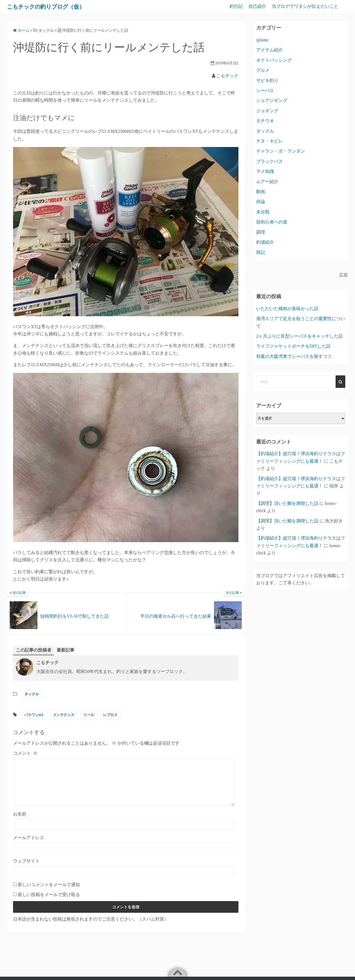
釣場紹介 (265, 242)
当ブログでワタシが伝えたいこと (305, 6)
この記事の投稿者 (34, 650)
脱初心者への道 (272, 222)
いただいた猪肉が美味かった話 (287, 309)
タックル (32, 694)
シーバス (265, 90)
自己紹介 (257, 6)
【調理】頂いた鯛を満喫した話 (287, 503)
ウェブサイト (26, 870)
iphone (262, 40)
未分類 (263, 212)
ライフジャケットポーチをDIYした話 (293, 346)
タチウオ (265, 121)
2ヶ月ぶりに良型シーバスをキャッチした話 (299, 336)
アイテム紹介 (270, 50)
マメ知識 (265, 171)
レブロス (110, 715)
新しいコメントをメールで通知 (49, 893)
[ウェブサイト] (124, 880)
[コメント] (124, 787)
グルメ (263, 70)
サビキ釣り (267, 80)
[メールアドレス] (124, 856)
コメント (25, 753)
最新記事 (66, 650)
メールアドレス (29, 846)
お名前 (20, 823)
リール (89, 715)
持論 (261, 202)
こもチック (227, 76)
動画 (261, 192)
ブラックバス (270, 161)
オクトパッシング (274, 60)
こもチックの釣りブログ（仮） (55, 6)
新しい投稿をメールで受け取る (49, 903)
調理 (261, 232)
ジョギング (267, 111)
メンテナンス (64, 715)
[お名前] (124, 833)
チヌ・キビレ (270, 141)
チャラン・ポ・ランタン (281, 151)
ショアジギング (272, 100)
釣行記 (236, 6)
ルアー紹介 (267, 182)
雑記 (261, 252)
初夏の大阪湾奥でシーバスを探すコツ (294, 356)
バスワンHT (34, 715)
